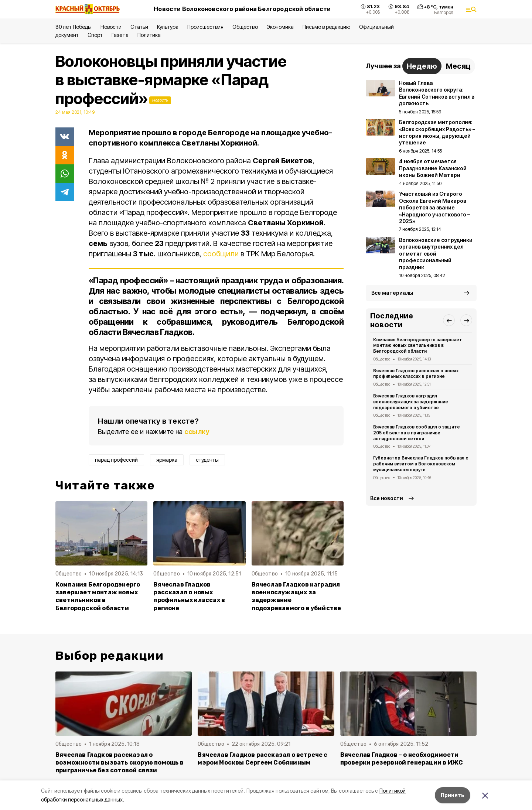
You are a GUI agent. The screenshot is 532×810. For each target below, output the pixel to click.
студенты (207, 460)
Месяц (458, 66)
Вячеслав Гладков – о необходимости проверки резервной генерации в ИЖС (402, 759)
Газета (120, 35)
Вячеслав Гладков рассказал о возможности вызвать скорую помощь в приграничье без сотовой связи (120, 763)
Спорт (95, 35)
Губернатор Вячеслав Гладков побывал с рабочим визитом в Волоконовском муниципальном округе (421, 464)
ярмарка (167, 460)
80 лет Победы (74, 27)
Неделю (422, 66)
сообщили (221, 254)
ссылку (197, 432)
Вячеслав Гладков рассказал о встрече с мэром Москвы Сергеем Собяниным (262, 759)
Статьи (139, 27)
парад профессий (116, 460)
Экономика (280, 27)
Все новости (387, 498)
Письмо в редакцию (326, 27)
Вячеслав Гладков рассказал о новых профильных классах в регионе (189, 596)
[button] (449, 320)
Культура (168, 27)
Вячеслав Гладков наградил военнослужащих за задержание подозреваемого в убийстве (296, 596)
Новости (111, 27)
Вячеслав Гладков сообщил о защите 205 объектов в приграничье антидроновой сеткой (417, 433)
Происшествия (205, 27)
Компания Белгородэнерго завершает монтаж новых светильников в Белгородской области (98, 596)
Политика (149, 35)
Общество (245, 27)
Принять (453, 795)
